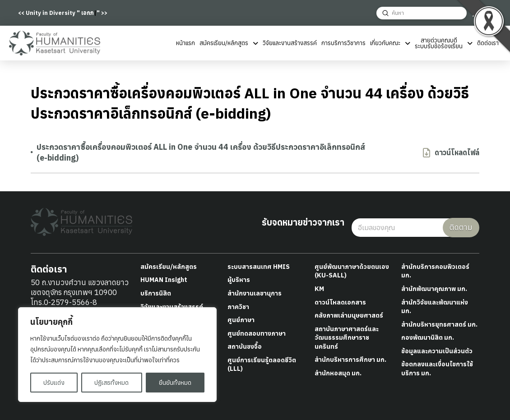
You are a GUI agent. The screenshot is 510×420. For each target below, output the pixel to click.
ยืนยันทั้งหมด (175, 383)
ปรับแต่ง (54, 383)
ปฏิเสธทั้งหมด (111, 383)
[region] (117, 355)
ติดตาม (461, 227)
